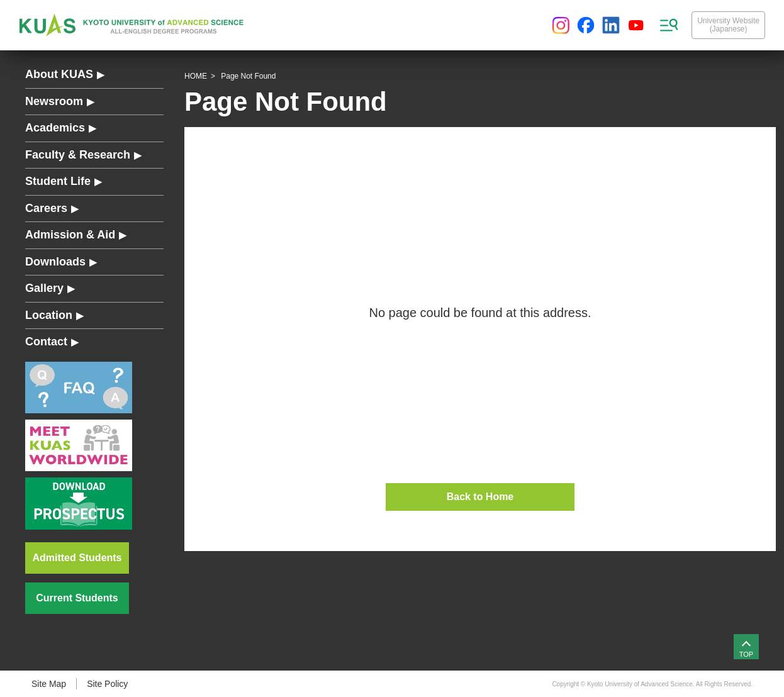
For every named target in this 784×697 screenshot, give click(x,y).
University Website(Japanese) (728, 25)
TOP (746, 654)
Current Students (77, 598)
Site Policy (107, 684)
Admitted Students (77, 558)
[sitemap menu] (669, 25)
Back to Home (480, 497)
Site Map (49, 684)
